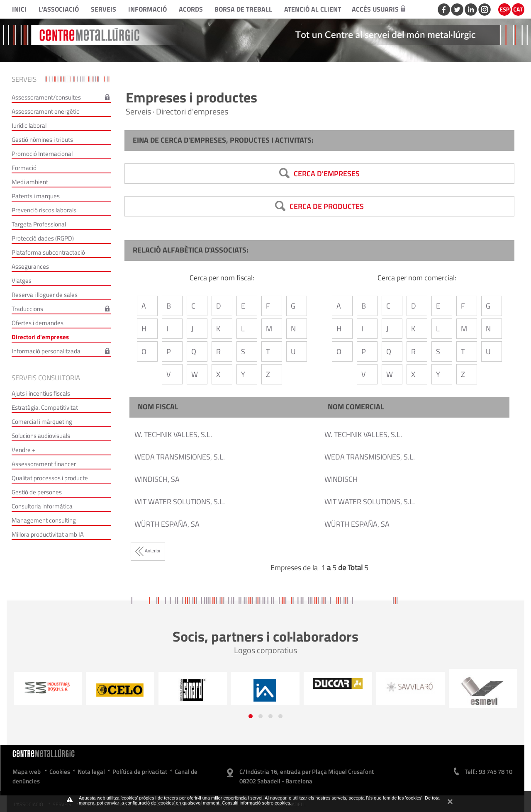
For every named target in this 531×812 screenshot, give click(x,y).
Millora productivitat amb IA (48, 534)
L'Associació (59, 9)
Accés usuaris (379, 9)
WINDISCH (341, 479)
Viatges (22, 281)
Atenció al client (313, 9)
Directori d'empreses (40, 337)
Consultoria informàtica (42, 506)
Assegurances (30, 266)
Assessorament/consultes (46, 97)
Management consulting (44, 520)
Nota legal (91, 772)
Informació (147, 9)
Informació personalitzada (46, 351)
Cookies (60, 772)
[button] (251, 716)
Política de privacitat (140, 772)
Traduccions (27, 309)
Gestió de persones (37, 492)
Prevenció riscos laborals (44, 210)
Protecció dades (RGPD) (43, 238)
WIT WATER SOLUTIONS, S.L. (180, 502)
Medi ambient (30, 182)
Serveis (104, 9)
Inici (19, 9)
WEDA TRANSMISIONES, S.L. (180, 457)
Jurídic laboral (29, 125)
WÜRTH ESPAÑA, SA (167, 524)
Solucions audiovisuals (41, 436)
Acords (191, 9)
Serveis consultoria (46, 378)
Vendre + (23, 450)
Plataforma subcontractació (48, 252)
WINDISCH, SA (157, 479)
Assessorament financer (44, 464)
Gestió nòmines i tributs (42, 140)
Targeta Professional (39, 224)
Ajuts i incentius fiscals (41, 393)
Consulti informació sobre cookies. (257, 803)
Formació (24, 168)
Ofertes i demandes (38, 323)
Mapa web (27, 772)
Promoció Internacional (42, 154)
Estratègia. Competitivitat (45, 407)
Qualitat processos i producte (50, 478)
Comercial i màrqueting (42, 422)
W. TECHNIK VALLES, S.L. (173, 434)
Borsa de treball (243, 9)
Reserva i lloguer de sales (45, 295)
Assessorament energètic (45, 111)
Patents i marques (36, 196)
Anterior (148, 551)
